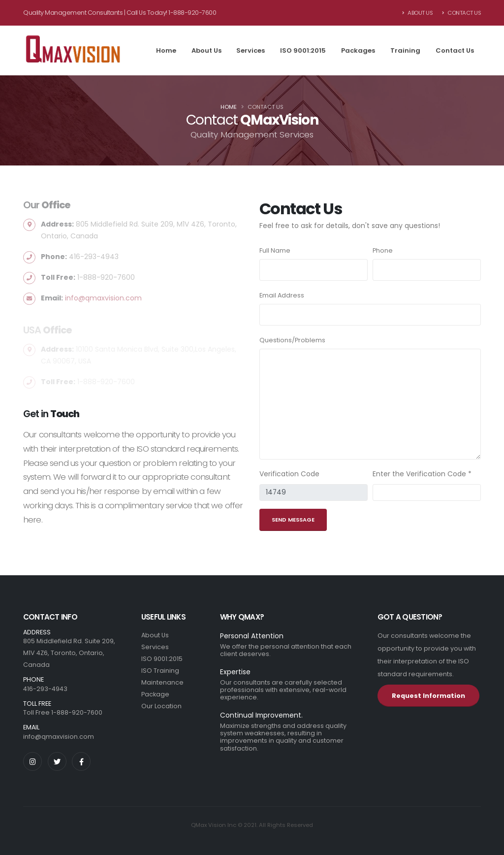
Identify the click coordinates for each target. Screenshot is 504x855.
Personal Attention (252, 636)
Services (251, 50)
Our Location (161, 706)
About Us (418, 13)
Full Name (275, 250)
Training (405, 50)
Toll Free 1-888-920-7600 (63, 712)
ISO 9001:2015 (303, 50)
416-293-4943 (45, 689)
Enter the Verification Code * (422, 474)
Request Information (428, 696)
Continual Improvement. (261, 715)
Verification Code (289, 474)
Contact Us (461, 13)
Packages (358, 50)
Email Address (282, 295)
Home (166, 50)
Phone (383, 250)
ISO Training (160, 671)
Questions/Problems (292, 340)
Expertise (235, 672)
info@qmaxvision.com (59, 737)
